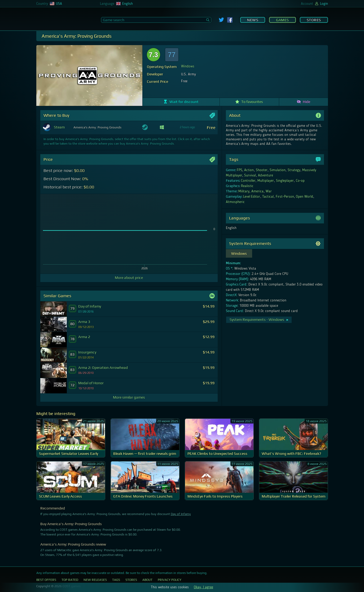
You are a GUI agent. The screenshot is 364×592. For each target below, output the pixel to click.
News (253, 20)
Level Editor (252, 197)
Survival (250, 175)
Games (282, 20)
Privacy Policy (170, 580)
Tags (116, 580)
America (257, 191)
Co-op (300, 181)
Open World (304, 197)
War (269, 191)
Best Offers (46, 580)
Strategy (294, 170)
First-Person (285, 197)
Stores (314, 20)
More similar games (129, 397)
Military (244, 191)
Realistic (247, 186)
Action (249, 170)
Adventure (266, 175)
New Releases (95, 580)
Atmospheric (235, 202)
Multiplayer (266, 181)
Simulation (278, 170)
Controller (248, 181)
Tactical (268, 197)
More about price (129, 278)
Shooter (262, 170)
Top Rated (70, 580)
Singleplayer (285, 181)
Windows (188, 66)
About (147, 580)
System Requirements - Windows (259, 319)
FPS (240, 170)
